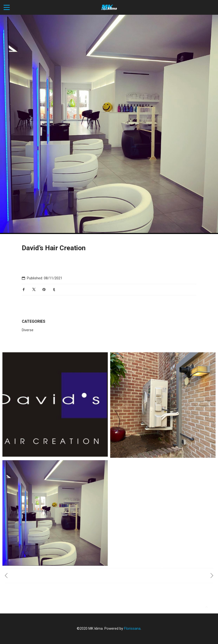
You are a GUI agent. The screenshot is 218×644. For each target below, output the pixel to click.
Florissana (132, 628)
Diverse (28, 330)
